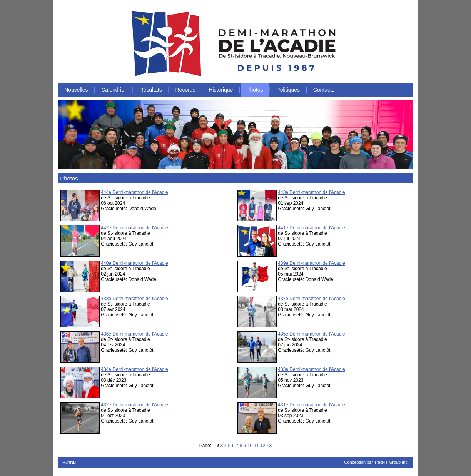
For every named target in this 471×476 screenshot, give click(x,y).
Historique (221, 90)
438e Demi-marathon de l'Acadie (134, 299)
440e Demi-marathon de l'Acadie (134, 263)
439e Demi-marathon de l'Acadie (311, 263)
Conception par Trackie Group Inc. (376, 462)
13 (269, 446)
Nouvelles (76, 90)
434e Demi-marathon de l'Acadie (134, 369)
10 (250, 446)
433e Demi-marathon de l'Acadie (311, 369)
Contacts (324, 90)
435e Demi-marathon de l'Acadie (311, 334)
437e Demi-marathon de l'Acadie (311, 299)
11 (256, 446)
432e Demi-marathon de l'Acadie (134, 405)
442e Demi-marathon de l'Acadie (134, 228)
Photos (255, 90)
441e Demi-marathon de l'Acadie (311, 228)
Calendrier (114, 90)
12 (263, 446)
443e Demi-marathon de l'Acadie (311, 192)
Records (185, 90)
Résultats (150, 90)
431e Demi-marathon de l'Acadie (311, 405)
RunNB (69, 462)
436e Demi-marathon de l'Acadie (134, 334)
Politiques (288, 90)
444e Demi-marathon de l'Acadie (134, 192)
